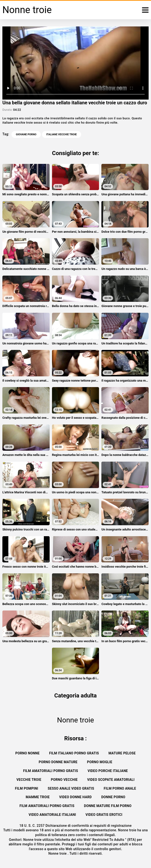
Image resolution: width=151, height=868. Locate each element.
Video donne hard (75, 797)
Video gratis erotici (104, 815)
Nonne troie (58, 853)
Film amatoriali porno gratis (51, 771)
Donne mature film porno (108, 806)
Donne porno (113, 797)
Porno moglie (100, 762)
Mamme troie (38, 797)
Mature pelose (122, 753)
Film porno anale (120, 788)
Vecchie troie (29, 780)
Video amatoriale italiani (52, 815)
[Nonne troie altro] (145, 10)
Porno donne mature (58, 762)
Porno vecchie (64, 780)
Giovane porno (26, 134)
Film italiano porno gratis (74, 753)
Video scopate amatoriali (111, 780)
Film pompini (27, 788)
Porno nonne (27, 753)
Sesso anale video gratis (71, 788)
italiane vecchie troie (62, 134)
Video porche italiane (108, 771)
